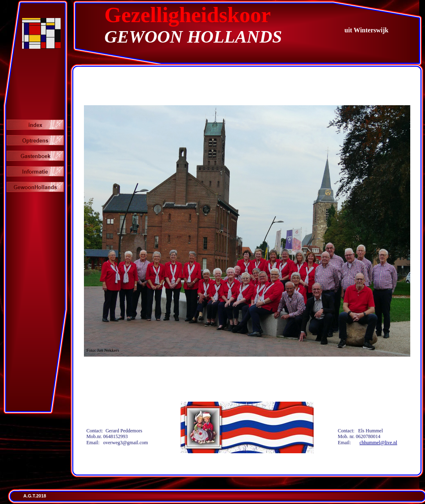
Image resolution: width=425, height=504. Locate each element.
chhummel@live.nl (378, 443)
